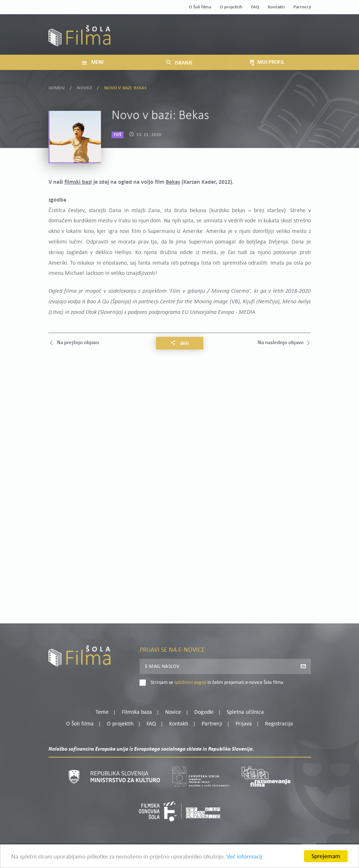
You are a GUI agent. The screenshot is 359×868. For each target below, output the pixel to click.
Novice (85, 87)
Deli (180, 343)
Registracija (298, 40)
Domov (57, 87)
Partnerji (302, 7)
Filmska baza (137, 712)
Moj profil (273, 31)
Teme (102, 712)
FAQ (255, 7)
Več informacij (245, 858)
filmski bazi (78, 182)
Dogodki (204, 712)
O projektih (231, 7)
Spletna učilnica (245, 712)
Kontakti (276, 7)
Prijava (265, 40)
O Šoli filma (200, 7)
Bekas (173, 182)
